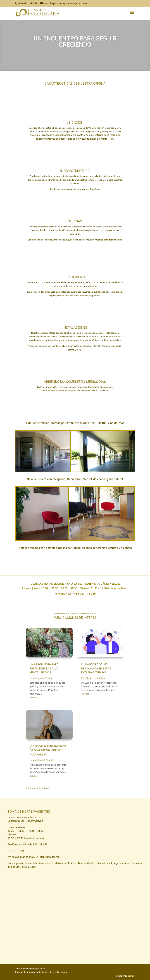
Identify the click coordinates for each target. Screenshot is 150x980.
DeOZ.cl (131, 976)
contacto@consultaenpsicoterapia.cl (61, 391)
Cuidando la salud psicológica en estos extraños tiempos (96, 668)
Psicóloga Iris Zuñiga (41, 678)
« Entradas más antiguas (38, 788)
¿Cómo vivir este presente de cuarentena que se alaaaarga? (48, 751)
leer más (34, 698)
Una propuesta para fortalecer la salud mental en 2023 (44, 668)
